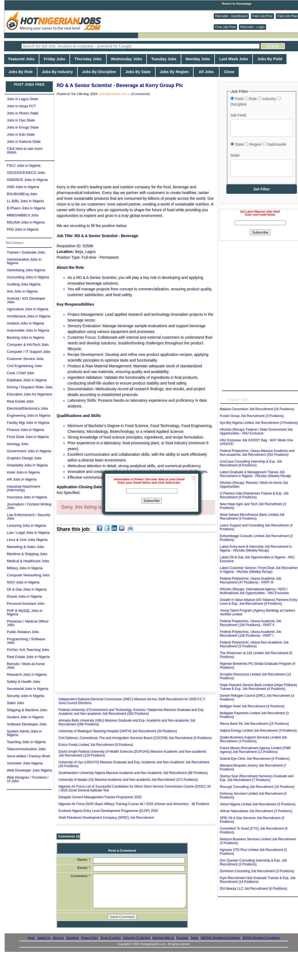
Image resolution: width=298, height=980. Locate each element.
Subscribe (152, 501)
